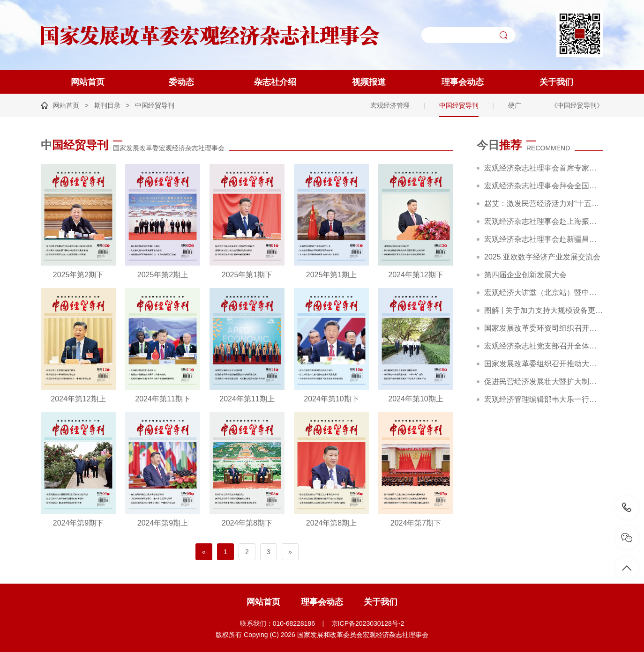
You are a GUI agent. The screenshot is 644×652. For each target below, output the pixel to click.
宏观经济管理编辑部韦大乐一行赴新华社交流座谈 (544, 399)
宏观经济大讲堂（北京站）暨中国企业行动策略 (544, 293)
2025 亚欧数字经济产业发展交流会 (542, 257)
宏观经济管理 (390, 105)
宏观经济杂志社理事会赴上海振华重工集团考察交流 (544, 221)
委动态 (181, 82)
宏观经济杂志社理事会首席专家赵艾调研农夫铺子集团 (544, 168)
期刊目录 (107, 105)
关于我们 (556, 82)
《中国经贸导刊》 (577, 105)
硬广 (515, 105)
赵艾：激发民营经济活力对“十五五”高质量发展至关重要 (544, 204)
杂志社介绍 (275, 82)
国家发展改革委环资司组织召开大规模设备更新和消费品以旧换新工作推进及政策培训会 (544, 328)
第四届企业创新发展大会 (525, 275)
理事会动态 (463, 82)
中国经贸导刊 (155, 105)
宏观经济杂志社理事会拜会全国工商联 (544, 186)
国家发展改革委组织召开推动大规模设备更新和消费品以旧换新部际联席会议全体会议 (544, 364)
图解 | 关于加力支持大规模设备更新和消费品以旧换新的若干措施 (544, 310)
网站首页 (88, 82)
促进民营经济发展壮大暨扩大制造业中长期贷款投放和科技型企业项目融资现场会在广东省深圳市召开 (544, 382)
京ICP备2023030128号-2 (368, 623)
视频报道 (369, 82)
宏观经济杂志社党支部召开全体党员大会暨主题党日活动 (544, 346)
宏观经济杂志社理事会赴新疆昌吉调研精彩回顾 (544, 239)
